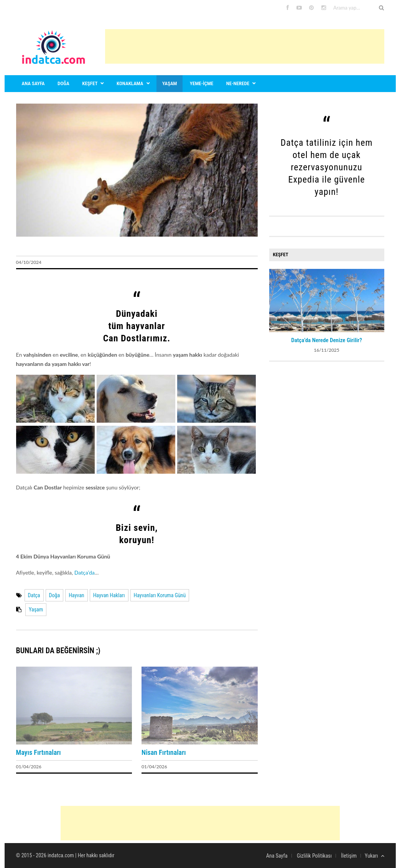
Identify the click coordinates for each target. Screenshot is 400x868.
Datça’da (85, 572)
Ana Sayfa (277, 856)
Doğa (63, 83)
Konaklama (130, 83)
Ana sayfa (33, 83)
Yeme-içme (202, 83)
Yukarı (374, 856)
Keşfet (90, 83)
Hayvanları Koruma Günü (160, 595)
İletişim (349, 856)
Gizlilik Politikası (314, 856)
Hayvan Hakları (109, 595)
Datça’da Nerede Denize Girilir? (327, 340)
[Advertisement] (245, 46)
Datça (34, 595)
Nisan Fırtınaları (164, 752)
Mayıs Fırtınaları (39, 752)
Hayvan (77, 595)
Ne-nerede (238, 83)
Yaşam (170, 83)
